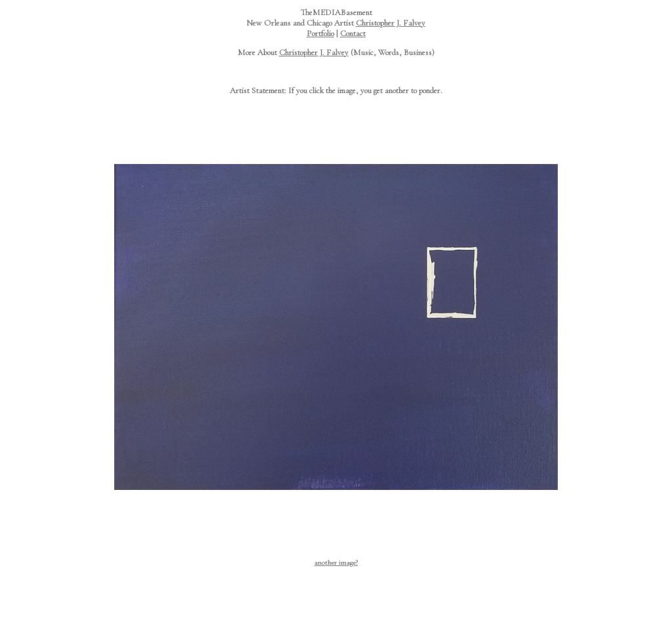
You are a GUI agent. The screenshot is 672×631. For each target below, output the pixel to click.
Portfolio (320, 33)
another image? (336, 562)
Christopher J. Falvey (390, 23)
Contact (353, 33)
